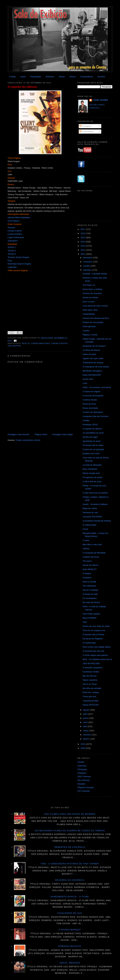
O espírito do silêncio (22, 87)
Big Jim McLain (90, 676)
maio (86, 722)
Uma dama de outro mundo (95, 306)
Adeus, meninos (70, 963)
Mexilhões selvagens (92, 371)
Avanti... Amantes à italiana (95, 504)
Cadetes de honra (91, 557)
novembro (88, 262)
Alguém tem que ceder (93, 358)
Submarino (13, 241)
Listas (23, 77)
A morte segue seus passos (95, 655)
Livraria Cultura (15, 231)
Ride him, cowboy (91, 692)
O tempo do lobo (90, 594)
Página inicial (41, 434)
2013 (83, 246)
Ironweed (87, 578)
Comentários (86, 131)
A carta (86, 540)
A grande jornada (90, 701)
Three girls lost (89, 697)
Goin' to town (88, 302)
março (86, 731)
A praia (86, 331)
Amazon (11, 228)
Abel (85, 622)
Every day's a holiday (92, 289)
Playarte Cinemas (86, 787)
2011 (83, 254)
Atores (62, 77)
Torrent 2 (12, 251)
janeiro (87, 739)
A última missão (90, 400)
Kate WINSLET (90, 569)
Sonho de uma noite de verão (96, 626)
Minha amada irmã (91, 473)
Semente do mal (90, 513)
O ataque (87, 573)
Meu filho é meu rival (92, 544)
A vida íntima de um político (95, 493)
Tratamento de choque (93, 363)
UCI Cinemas (84, 791)
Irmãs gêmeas (89, 326)
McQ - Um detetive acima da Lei (97, 659)
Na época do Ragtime (93, 639)
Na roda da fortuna (91, 602)
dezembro (88, 258)
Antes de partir (89, 354)
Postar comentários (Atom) (28, 440)
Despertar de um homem (94, 346)
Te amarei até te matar (93, 445)
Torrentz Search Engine (18, 257)
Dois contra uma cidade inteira (97, 647)
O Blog (12, 77)
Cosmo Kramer (100, 100)
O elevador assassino (92, 668)
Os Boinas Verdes (91, 672)
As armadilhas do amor (93, 433)
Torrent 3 (12, 254)
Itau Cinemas (84, 780)
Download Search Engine (19, 264)
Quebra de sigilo (90, 437)
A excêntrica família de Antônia (97, 521)
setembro (88, 270)
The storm (87, 561)
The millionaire (89, 586)
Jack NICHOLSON (91, 663)
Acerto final (88, 379)
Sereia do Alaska (90, 297)
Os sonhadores (90, 598)
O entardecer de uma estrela (96, 367)
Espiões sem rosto (91, 454)
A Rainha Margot (70, 930)
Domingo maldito (70, 946)
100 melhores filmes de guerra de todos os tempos (70, 831)
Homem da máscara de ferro (96, 318)
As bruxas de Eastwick (93, 396)
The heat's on (89, 285)
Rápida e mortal (90, 335)
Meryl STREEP (89, 618)
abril (85, 726)
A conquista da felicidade (94, 553)
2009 (83, 748)
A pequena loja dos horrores (95, 416)
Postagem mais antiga (62, 434)
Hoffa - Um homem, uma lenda (97, 387)
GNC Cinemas (84, 777)
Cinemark (82, 766)
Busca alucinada (90, 408)
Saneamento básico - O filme (70, 897)
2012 (83, 250)
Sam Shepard (14, 346)
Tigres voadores (90, 680)
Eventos (101, 77)
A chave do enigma (91, 391)
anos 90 (26, 343)
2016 (83, 233)
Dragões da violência (70, 880)
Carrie (85, 529)
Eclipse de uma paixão (93, 322)
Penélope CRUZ (90, 425)
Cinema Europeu (60, 343)
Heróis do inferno (90, 565)
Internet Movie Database (19, 217)
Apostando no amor (92, 441)
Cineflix (81, 762)
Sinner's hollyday (90, 590)
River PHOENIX (90, 469)
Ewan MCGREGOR (92, 375)
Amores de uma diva (92, 293)
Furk (10, 261)
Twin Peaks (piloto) (91, 614)
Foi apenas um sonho (92, 477)
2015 (83, 238)
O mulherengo (89, 643)
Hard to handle (89, 582)
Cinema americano (40, 343)
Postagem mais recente (18, 434)
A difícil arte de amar (92, 481)
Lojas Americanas (16, 237)
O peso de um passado (93, 449)
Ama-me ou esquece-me (94, 630)
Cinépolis (82, 773)
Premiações (36, 77)
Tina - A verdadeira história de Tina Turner (70, 864)
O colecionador (89, 525)
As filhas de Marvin (91, 350)
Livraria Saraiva (15, 234)
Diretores (50, 77)
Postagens (85, 126)
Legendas (12, 267)
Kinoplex (81, 784)
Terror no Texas (90, 684)
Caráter (86, 420)
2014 (83, 242)
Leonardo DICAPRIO (92, 517)
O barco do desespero (93, 412)
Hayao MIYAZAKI (91, 705)
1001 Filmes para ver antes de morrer (70, 814)
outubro (87, 266)
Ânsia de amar (89, 404)
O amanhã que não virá (93, 651)
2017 (83, 229)
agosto (87, 710)
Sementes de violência (70, 847)
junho (86, 718)
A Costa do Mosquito (92, 465)
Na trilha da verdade (92, 688)
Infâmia (86, 549)
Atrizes (73, 77)
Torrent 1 (12, 247)
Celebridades (89, 314)
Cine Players (13, 221)
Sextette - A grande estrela (95, 274)
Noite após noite (90, 310)
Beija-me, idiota (90, 508)
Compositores (87, 77)
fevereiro (87, 735)
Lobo (85, 383)
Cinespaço (82, 769)
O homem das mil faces (93, 634)
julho (86, 714)
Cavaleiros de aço (70, 913)
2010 (83, 744)
